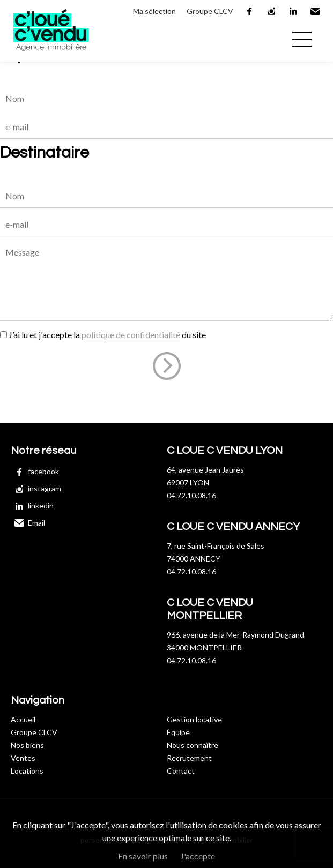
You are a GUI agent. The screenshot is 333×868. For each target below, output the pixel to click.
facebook (250, 11)
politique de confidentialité (131, 335)
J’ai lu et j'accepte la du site (107, 335)
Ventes (23, 758)
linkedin (294, 11)
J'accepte (198, 856)
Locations (27, 771)
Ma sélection (154, 11)
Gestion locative (194, 719)
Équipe (178, 732)
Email (316, 11)
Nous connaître (193, 745)
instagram (272, 11)
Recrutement (189, 758)
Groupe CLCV (210, 11)
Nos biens (27, 745)
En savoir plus (143, 856)
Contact (181, 771)
